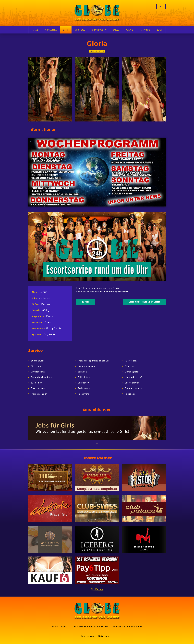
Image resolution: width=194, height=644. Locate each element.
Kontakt (145, 30)
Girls (66, 30)
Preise (129, 30)
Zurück (85, 302)
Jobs (159, 30)
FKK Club (80, 30)
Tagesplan (51, 30)
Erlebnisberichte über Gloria (145, 302)
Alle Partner (97, 589)
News (116, 30)
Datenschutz (105, 636)
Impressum (88, 636)
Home (35, 30)
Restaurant (99, 30)
